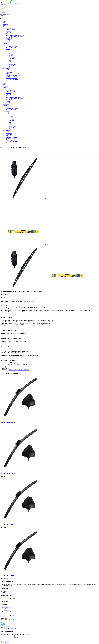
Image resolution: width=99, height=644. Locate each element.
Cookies (8, 41)
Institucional (9, 71)
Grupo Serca (9, 50)
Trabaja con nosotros (11, 48)
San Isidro (12, 56)
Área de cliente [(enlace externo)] (10, 28)
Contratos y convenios (12, 78)
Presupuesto (6, 42)
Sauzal (11, 67)
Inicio (4, 21)
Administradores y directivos (13, 74)
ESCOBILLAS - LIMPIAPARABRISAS (19, 370)
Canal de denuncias (8, 613)
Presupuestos (7, 610)
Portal (8, 70)
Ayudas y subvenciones (12, 79)
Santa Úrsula (12, 64)
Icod (10, 60)
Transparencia (7, 68)
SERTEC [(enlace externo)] (8, 31)
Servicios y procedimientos (13, 75)
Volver (57, 151)
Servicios (5, 24)
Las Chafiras (12, 66)
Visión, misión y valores (12, 46)
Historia (8, 49)
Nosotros (5, 43)
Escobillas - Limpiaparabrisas (18, 151)
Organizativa (9, 72)
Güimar (11, 54)
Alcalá (11, 61)
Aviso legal (9, 38)
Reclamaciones (7, 611)
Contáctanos (5, 643)
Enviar (18, 638)
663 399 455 (17, 3)
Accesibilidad (8, 629)
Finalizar (6, 15)
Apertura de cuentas (11, 34)
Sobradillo (12, 57)
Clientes (5, 27)
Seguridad (9, 39)
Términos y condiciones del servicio (15, 35)
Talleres (5, 23)
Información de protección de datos (15, 37)
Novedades (6, 25)
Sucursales (9, 52)
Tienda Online (7, 151)
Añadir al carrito (5, 369)
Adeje (11, 63)
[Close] (34, 154)
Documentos (9, 32)
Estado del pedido (11, 30)
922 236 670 (6, 3)
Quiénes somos (10, 45)
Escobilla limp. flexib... (8, 422)
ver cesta (2, 15)
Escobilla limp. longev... (8, 576)
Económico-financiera (12, 77)
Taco (10, 53)
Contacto (5, 81)
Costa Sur (12, 59)
